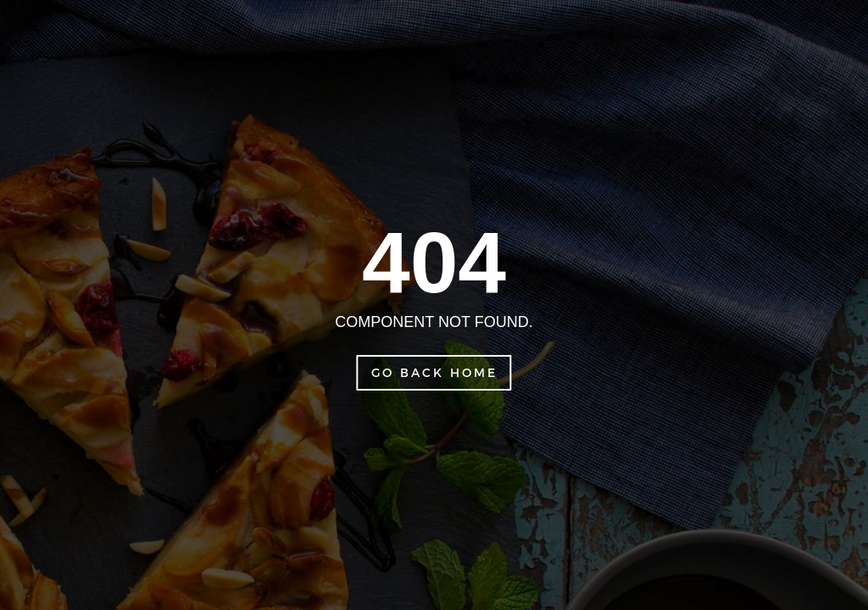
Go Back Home (434, 372)
